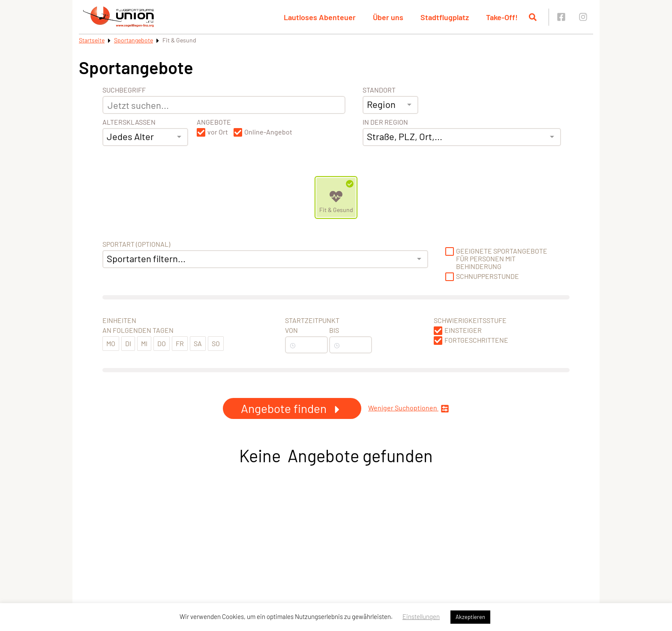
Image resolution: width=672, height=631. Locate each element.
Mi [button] (144, 343)
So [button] (216, 343)
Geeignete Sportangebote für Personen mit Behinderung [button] (502, 259)
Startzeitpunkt (312, 320)
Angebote (214, 122)
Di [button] (128, 343)
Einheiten (119, 320)
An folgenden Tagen (138, 330)
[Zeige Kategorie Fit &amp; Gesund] (336, 197)
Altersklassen (129, 122)
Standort (379, 90)
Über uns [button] (388, 17)
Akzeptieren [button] (470, 617)
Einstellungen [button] (421, 616)
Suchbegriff (124, 90)
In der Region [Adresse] (385, 122)
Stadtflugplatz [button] (445, 17)
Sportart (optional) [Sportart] (136, 244)
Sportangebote (133, 40)
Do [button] (162, 343)
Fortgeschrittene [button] (476, 340)
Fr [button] (180, 343)
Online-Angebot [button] (268, 132)
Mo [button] (111, 343)
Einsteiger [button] (463, 330)
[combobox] (145, 137)
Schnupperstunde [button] (487, 276)
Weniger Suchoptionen (409, 408)
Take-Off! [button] (502, 17)
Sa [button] (198, 343)
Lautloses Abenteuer (320, 17)
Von (291, 330)
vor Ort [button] (218, 132)
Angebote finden (292, 408)
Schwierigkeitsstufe (470, 320)
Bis (334, 330)
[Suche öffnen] (533, 17)
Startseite (92, 40)
